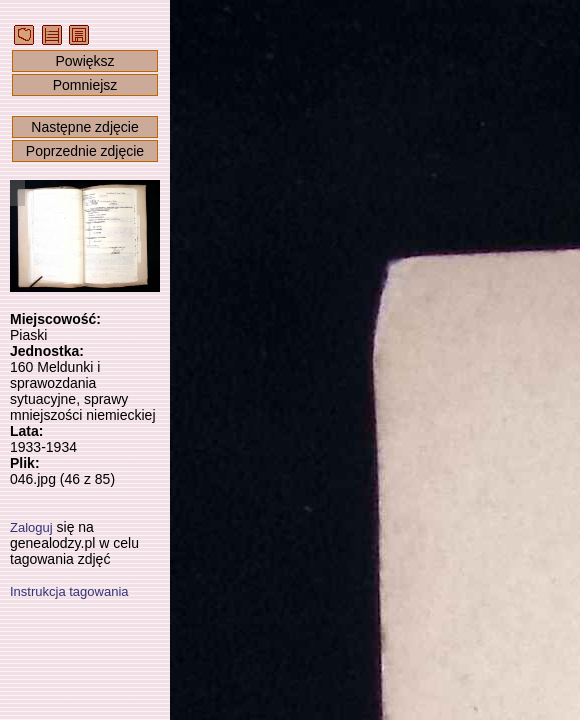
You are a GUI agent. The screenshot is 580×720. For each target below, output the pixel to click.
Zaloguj (31, 527)
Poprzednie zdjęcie (85, 151)
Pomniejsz (85, 85)
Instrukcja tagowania (69, 591)
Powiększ (84, 61)
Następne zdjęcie (84, 127)
